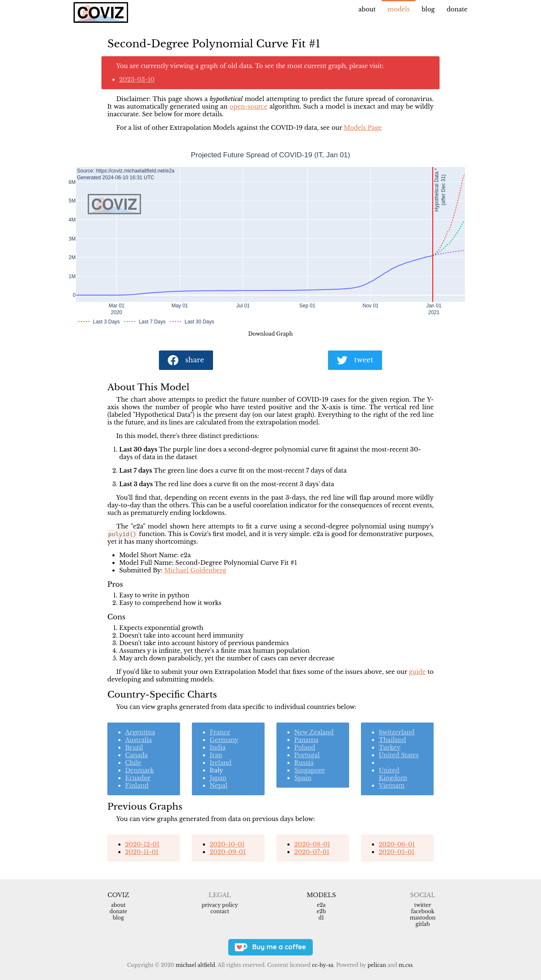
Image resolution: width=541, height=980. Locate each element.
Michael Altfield (195, 965)
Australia (138, 740)
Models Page (363, 128)
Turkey (389, 747)
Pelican (377, 965)
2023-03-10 (137, 79)
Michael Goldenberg (195, 570)
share (186, 360)
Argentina (140, 732)
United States (399, 755)
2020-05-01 (396, 852)
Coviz (118, 895)
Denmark (139, 770)
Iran (216, 755)
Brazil (134, 747)
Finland (137, 786)
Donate (457, 9)
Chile (133, 763)
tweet (355, 360)
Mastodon (422, 918)
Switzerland (397, 732)
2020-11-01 (142, 852)
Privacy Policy (220, 905)
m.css (406, 965)
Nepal (219, 786)
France (220, 732)
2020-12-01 (142, 844)
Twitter (423, 905)
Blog (428, 9)
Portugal (307, 755)
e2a (321, 905)
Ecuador (138, 778)
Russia (304, 763)
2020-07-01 (312, 852)
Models (399, 9)
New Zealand (314, 732)
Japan (218, 778)
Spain (303, 778)
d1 (321, 918)
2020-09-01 (228, 852)
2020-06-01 (397, 844)
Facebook (422, 911)
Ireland (221, 763)
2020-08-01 (312, 844)
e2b (321, 911)
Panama (306, 740)
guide (417, 672)
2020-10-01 (227, 844)
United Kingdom (393, 774)
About (367, 9)
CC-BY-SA (323, 965)
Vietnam (392, 786)
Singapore (310, 770)
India (217, 747)
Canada (137, 755)
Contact (220, 911)
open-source (249, 107)
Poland (305, 747)
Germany (224, 740)
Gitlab (423, 924)
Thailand (392, 740)
